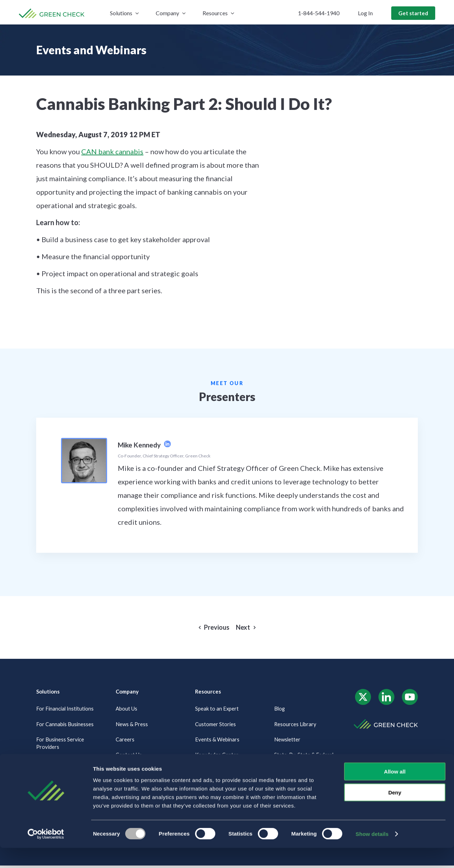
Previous (217, 627)
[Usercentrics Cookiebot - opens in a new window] (46, 854)
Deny (395, 813)
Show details (372, 854)
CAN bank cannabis (112, 151)
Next (243, 627)
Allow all (395, 792)
